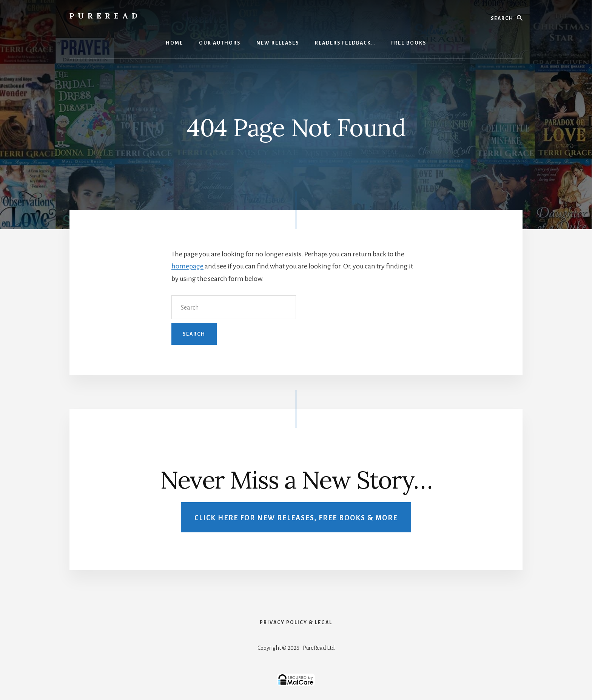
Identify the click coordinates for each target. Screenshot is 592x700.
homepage (187, 266)
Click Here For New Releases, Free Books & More (296, 518)
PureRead (105, 16)
